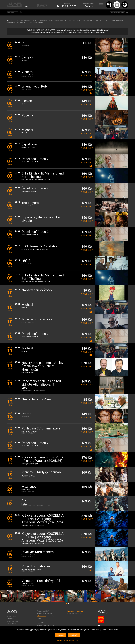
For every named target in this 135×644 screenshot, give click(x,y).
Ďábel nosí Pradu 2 (35, 159)
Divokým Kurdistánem (38, 552)
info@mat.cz (42, 616)
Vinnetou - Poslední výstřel (41, 581)
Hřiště (26, 261)
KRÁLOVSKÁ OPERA (40, 21)
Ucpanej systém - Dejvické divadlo (41, 219)
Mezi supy (29, 487)
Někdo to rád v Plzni (36, 399)
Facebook (71, 611)
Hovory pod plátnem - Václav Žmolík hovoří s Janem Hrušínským (42, 366)
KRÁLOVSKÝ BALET (56, 21)
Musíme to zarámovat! (38, 319)
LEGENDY (104, 21)
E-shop (89, 6)
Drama (26, 43)
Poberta (27, 115)
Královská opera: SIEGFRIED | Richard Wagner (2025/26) (42, 459)
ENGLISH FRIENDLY (36, 23)
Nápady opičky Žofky (37, 290)
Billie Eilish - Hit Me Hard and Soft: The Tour (43, 175)
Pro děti (15, 21)
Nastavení (60, 635)
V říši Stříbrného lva (36, 566)
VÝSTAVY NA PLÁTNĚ (91, 21)
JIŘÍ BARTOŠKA (22, 23)
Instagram (79, 611)
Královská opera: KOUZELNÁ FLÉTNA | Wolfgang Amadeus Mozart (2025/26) (43, 519)
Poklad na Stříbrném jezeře (41, 428)
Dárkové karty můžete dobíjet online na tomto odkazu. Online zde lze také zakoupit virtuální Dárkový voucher (67, 33)
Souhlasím (74, 635)
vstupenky (86, 76)
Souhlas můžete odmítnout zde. (67, 641)
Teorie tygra (30, 203)
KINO (27, 7)
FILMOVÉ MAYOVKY (116, 21)
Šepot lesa (29, 144)
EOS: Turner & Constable (39, 246)
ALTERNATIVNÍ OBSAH (73, 21)
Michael (27, 130)
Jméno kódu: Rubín (35, 87)
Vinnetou (28, 72)
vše (8, 21)
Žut (24, 501)
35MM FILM (11, 23)
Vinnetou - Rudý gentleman (41, 472)
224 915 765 (69, 6)
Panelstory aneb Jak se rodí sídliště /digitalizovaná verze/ (42, 385)
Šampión (28, 57)
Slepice (27, 101)
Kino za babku (25, 21)
